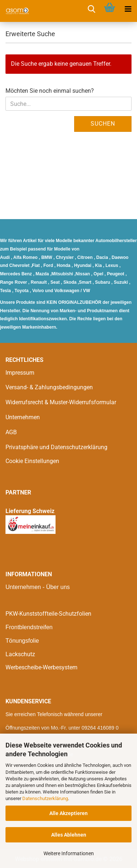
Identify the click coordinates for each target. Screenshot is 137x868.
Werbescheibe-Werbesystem (41, 667)
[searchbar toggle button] (91, 9)
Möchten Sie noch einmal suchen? (50, 91)
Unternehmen (23, 417)
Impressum (20, 373)
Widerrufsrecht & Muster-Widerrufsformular (61, 402)
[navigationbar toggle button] (128, 9)
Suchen (103, 124)
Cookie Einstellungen (32, 461)
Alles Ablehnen (69, 835)
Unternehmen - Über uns (38, 587)
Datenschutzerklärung (45, 798)
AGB (11, 432)
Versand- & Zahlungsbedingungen (49, 387)
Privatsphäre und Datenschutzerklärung (56, 447)
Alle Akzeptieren (68, 813)
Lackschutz (20, 654)
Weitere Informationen (69, 853)
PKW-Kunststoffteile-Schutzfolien (48, 614)
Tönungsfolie (22, 641)
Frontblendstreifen (29, 627)
